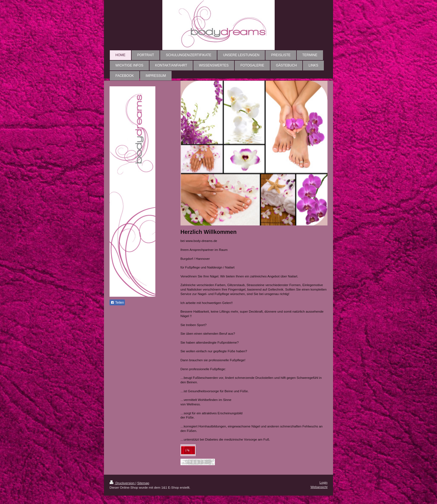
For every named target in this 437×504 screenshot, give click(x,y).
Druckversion (123, 483)
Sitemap (143, 483)
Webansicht (319, 487)
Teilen (117, 303)
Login (323, 482)
